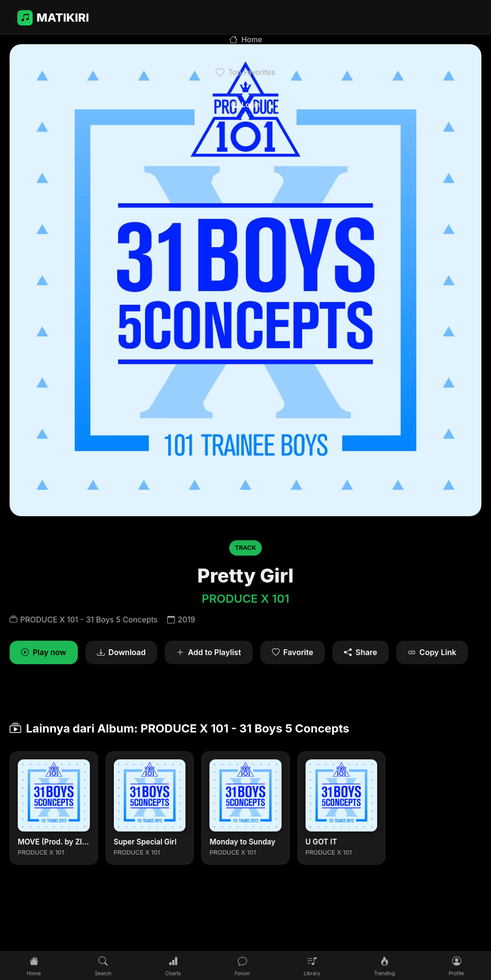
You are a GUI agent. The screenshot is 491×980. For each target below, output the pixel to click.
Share (361, 653)
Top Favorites (245, 73)
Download (122, 653)
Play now (44, 653)
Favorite (293, 653)
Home (246, 40)
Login (245, 105)
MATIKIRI (53, 18)
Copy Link (432, 653)
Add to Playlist (209, 653)
